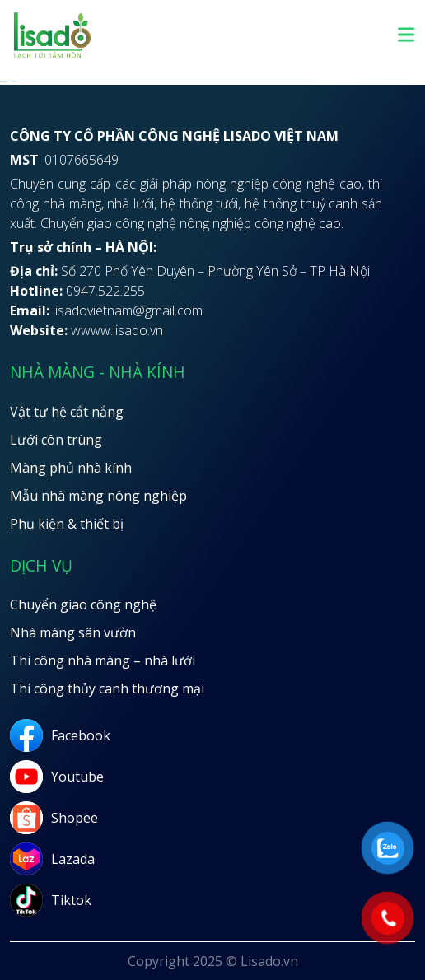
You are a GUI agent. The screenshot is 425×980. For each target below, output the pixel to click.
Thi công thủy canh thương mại (107, 688)
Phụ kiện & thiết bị (67, 524)
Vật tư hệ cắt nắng (67, 412)
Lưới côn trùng (56, 440)
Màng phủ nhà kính (71, 468)
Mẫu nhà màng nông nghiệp (98, 496)
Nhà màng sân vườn (73, 632)
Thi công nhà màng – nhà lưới (103, 660)
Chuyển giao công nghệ (83, 604)
